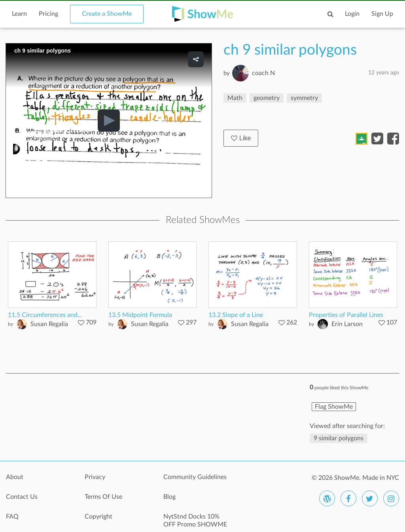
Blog (169, 497)
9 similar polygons (339, 438)
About (15, 477)
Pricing (48, 14)
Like (241, 138)
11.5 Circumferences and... (45, 315)
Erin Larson (347, 324)
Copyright (98, 517)
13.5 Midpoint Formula (140, 315)
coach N (263, 73)
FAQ (12, 517)
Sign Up (382, 14)
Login (352, 14)
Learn (19, 14)
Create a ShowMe (107, 14)
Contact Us (22, 497)
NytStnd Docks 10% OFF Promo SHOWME (195, 521)
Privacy (95, 477)
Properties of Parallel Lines (346, 315)
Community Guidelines (195, 477)
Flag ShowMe (334, 407)
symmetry (304, 98)
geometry (267, 98)
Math (235, 98)
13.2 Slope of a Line (236, 315)
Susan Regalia (49, 324)
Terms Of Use (103, 497)
